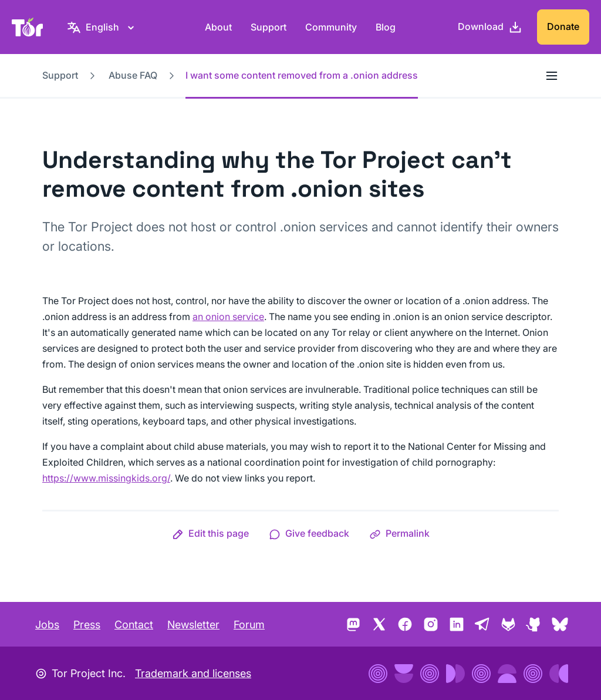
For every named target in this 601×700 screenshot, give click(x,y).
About (218, 27)
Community (331, 27)
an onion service (228, 317)
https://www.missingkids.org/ (106, 478)
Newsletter (193, 625)
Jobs (47, 625)
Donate (563, 26)
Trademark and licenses (193, 673)
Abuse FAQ (133, 75)
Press (87, 625)
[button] (210, 533)
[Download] (490, 27)
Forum (249, 625)
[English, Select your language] (102, 27)
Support (269, 27)
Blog (386, 27)
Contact (134, 625)
